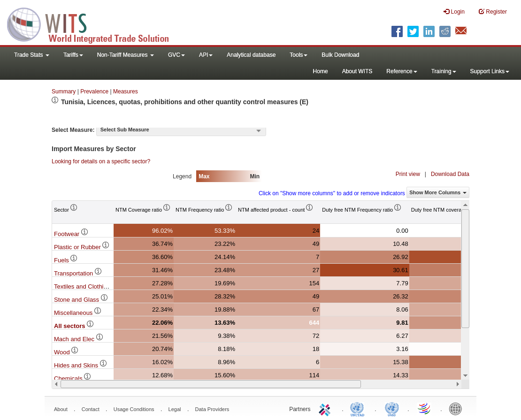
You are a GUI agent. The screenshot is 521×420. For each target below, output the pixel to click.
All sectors (74, 326)
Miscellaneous (78, 313)
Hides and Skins (81, 365)
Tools (299, 55)
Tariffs (73, 55)
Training (444, 71)
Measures (126, 92)
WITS (94, 23)
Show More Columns (438, 192)
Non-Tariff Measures (126, 55)
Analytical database (251, 55)
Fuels (66, 260)
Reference (402, 71)
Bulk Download (340, 55)
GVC (176, 55)
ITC (326, 408)
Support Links (490, 71)
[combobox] (181, 130)
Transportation (78, 273)
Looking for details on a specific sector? (101, 161)
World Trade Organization (425, 408)
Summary (64, 92)
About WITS (357, 71)
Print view (408, 174)
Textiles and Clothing (87, 286)
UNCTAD (359, 408)
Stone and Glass (81, 300)
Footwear (71, 234)
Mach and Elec (79, 339)
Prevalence (94, 92)
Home (321, 71)
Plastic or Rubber (82, 247)
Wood (66, 352)
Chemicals (73, 378)
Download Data (450, 174)
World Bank (458, 408)
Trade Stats (32, 55)
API (206, 55)
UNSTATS (392, 408)
